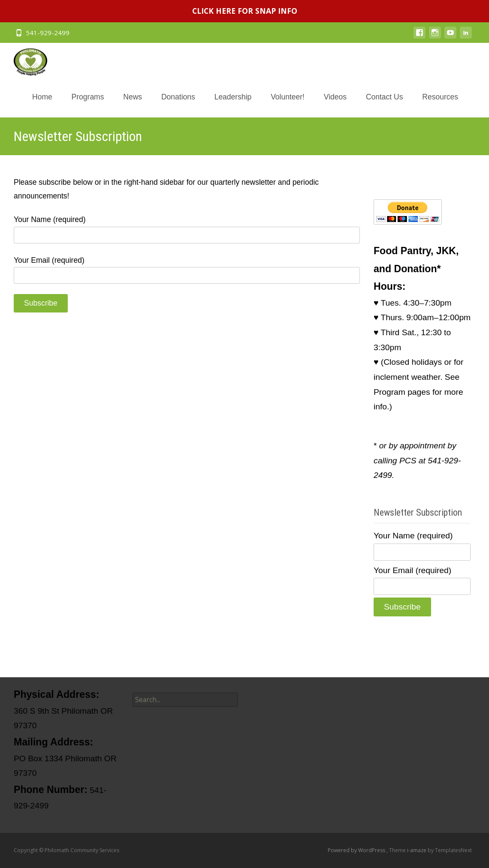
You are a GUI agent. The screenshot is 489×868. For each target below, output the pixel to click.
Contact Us (385, 105)
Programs (88, 105)
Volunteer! (288, 105)
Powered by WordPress (357, 850)
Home (42, 105)
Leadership (233, 105)
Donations (178, 105)
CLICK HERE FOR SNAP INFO (245, 11)
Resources (440, 105)
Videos (335, 105)
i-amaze (417, 850)
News (133, 105)
